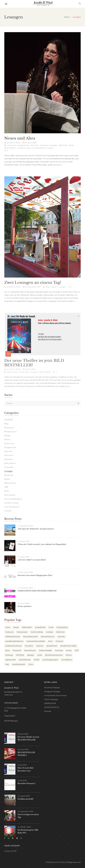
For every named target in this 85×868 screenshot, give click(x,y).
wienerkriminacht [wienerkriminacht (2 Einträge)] (19, 664)
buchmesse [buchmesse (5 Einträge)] (10, 632)
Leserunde (9, 467)
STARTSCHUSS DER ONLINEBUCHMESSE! (37, 591)
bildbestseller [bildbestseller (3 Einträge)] (27, 627)
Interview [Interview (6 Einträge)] (40, 646)
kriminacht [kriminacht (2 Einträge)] (17, 650)
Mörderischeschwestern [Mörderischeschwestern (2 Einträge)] (54, 655)
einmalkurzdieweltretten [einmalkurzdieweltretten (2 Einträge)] (14, 641)
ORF (6, 487)
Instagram (9, 838)
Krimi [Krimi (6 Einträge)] (8, 650)
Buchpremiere (11, 432)
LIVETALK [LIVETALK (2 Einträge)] (20, 655)
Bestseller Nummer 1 (27, 783)
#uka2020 (9, 420)
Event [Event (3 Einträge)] (50, 641)
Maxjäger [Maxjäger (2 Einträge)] (31, 655)
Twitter (13, 838)
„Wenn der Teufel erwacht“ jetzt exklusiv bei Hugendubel (42, 544)
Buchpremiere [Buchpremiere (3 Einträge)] (22, 632)
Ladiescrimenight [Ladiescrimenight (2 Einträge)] (45, 650)
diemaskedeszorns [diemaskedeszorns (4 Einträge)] (48, 637)
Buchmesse (9, 428)
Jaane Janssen (10, 463)
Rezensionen (10, 495)
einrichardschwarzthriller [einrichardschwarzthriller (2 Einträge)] (36, 641)
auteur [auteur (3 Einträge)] (8, 627)
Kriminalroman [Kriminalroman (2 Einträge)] (30, 650)
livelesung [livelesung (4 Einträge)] (9, 655)
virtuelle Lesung (23, 152)
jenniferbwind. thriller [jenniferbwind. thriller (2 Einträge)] (68, 646)
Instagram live (23, 149)
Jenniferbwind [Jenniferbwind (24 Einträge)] (52, 646)
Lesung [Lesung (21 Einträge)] (69, 650)
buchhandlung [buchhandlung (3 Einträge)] (62, 627)
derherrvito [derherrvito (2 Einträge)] (60, 632)
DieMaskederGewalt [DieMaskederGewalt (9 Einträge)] (13, 637)
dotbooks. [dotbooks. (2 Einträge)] (61, 637)
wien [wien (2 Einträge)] (7, 664)
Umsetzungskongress (13, 499)
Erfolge (7, 436)
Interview (35, 149)
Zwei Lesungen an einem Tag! (33, 291)
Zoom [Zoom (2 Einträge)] (31, 664)
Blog (48, 295)
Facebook (5, 838)
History (54, 295)
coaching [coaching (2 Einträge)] (49, 632)
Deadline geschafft (25, 799)
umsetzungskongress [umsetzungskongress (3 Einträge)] (50, 660)
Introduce (9, 459)
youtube (50, 152)
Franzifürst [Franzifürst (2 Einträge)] (29, 646)
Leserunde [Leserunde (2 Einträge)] (59, 650)
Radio (7, 491)
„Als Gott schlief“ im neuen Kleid (32, 560)
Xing (21, 838)
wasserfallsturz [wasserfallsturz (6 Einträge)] (67, 660)
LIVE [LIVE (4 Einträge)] (77, 650)
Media (71, 149)
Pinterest (17, 838)
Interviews (44, 149)
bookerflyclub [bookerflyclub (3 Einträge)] (40, 627)
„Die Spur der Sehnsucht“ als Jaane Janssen (36, 529)
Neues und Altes (20, 142)
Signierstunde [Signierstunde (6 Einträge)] (10, 660)
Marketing (63, 149)
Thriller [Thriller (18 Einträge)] (37, 660)
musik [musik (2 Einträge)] (40, 655)
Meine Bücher (10, 152)
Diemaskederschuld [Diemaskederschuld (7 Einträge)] (30, 637)
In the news (12, 149)
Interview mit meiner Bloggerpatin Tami (35, 575)
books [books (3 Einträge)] (51, 627)
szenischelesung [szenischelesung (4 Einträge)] (25, 660)
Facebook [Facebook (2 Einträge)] (59, 641)
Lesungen (54, 149)
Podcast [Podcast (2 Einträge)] (69, 655)
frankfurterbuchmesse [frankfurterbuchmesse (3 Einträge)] (14, 646)
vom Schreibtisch (38, 152)
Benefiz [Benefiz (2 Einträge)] (16, 627)
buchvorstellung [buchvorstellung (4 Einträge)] (37, 632)
